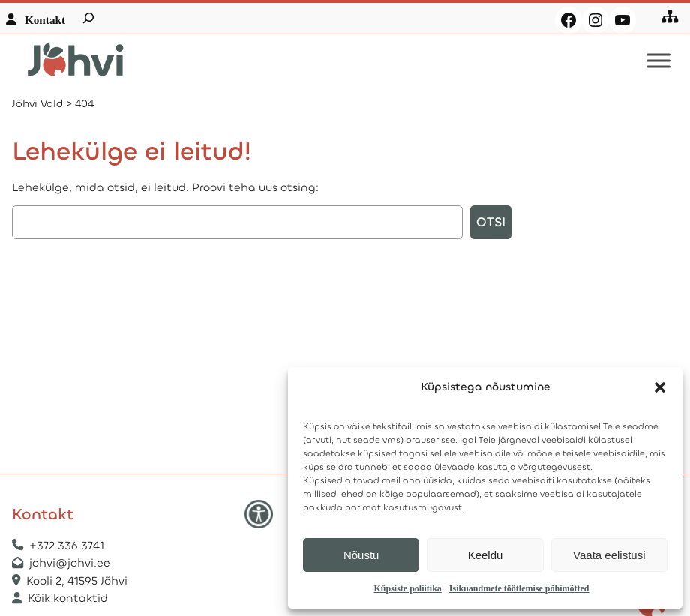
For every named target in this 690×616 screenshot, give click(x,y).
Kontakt (45, 20)
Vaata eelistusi (609, 555)
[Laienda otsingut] (88, 18)
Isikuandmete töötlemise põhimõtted (519, 588)
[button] (660, 387)
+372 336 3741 (67, 546)
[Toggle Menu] (658, 61)
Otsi (491, 222)
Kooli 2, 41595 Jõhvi (78, 581)
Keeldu (486, 555)
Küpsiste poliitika (407, 588)
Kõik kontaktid (68, 598)
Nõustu (361, 555)
